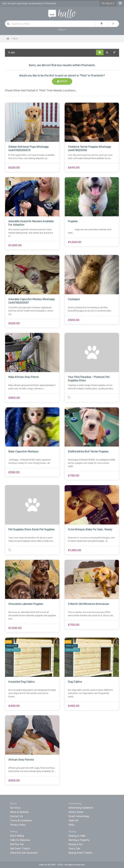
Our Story (15, 808)
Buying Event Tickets (80, 853)
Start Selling (17, 836)
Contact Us (17, 816)
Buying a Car (76, 844)
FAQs (72, 825)
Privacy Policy (18, 825)
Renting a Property (79, 840)
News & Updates (20, 812)
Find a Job (74, 849)
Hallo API (74, 821)
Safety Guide (76, 812)
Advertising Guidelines (81, 808)
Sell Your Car (17, 844)
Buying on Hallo (77, 836)
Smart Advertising (79, 816)
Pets (62, 30)
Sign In (62, 81)
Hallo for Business (20, 840)
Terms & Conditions (21, 821)
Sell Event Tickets (20, 849)
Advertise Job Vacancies (24, 853)
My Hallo (108, 4)
